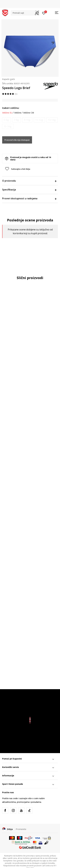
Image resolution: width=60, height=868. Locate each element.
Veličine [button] (18, 113)
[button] (25, 13)
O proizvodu (29, 181)
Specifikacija (29, 190)
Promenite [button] (21, 829)
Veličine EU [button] (7, 113)
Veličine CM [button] (29, 113)
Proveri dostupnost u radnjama (29, 198)
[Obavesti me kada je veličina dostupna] (6, 120)
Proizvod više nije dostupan (17, 140)
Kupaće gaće (9, 79)
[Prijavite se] (44, 13)
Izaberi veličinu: (11, 108)
